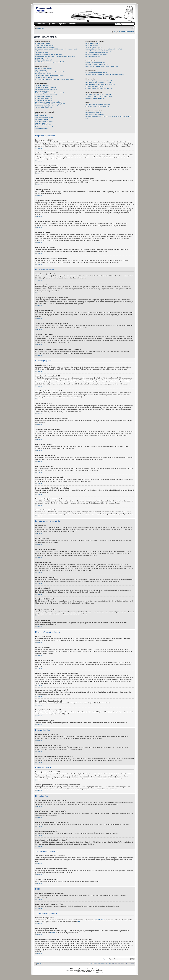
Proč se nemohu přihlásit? (43, 44)
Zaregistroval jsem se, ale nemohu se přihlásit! (49, 54)
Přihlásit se (131, 32)
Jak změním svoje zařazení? (44, 77)
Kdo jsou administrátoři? (93, 44)
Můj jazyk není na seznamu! (43, 74)
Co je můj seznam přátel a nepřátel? (96, 73)
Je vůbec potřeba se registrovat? (45, 45)
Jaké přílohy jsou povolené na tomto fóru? (98, 104)
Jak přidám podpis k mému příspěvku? (47, 89)
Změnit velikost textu (132, 28)
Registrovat (62, 24)
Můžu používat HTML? (42, 116)
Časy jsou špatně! (40, 70)
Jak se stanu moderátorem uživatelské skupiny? (99, 51)
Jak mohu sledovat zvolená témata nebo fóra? (99, 96)
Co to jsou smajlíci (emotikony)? (45, 118)
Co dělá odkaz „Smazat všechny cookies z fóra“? (49, 62)
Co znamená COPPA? (42, 58)
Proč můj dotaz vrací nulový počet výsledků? (98, 83)
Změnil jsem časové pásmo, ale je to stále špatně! (50, 72)
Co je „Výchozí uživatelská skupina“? (96, 54)
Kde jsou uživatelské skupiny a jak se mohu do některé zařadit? (104, 49)
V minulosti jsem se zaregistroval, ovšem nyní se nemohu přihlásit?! (55, 56)
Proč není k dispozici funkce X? (95, 114)
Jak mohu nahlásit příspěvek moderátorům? (48, 102)
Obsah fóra (41, 28)
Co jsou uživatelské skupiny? (94, 47)
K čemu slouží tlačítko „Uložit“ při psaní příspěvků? (50, 104)
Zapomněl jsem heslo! (42, 53)
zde (79, 922)
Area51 (53, 933)
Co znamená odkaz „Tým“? (93, 56)
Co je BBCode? (40, 114)
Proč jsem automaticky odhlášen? (45, 47)
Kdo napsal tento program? (93, 113)
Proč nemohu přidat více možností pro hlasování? (50, 93)
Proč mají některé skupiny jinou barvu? (97, 53)
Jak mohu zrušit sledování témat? (95, 98)
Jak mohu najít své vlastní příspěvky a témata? (99, 88)
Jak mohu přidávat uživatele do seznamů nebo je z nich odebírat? (105, 74)
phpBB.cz (89, 971)
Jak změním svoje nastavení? (44, 68)
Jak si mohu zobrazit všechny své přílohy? (98, 106)
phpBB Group (100, 920)
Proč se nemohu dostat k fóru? (44, 97)
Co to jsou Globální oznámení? (44, 121)
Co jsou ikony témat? (41, 129)
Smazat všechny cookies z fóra (102, 964)
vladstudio (100, 970)
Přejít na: (105, 959)
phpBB (79, 969)
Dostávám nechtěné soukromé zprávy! (97, 65)
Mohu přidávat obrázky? (42, 119)
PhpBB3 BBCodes (85, 970)
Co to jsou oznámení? (42, 123)
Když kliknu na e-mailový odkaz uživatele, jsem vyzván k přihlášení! (55, 79)
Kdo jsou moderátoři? (92, 45)
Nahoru (39, 148)
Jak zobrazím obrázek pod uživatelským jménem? (50, 76)
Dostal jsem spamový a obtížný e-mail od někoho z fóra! (102, 66)
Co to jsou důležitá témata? (43, 125)
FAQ (114, 32)
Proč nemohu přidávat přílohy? (44, 98)
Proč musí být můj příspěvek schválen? (47, 106)
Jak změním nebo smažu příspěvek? (46, 87)
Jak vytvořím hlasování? (42, 91)
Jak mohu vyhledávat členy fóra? (95, 86)
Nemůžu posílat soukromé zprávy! (95, 63)
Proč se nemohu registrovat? (44, 60)
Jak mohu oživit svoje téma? (44, 108)
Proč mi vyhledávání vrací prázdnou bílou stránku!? (100, 84)
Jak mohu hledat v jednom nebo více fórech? (99, 81)
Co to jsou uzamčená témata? (44, 127)
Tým (90, 964)
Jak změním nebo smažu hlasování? (46, 95)
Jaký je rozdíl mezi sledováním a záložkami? (98, 94)
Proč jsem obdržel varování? (44, 100)
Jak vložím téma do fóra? (43, 86)
